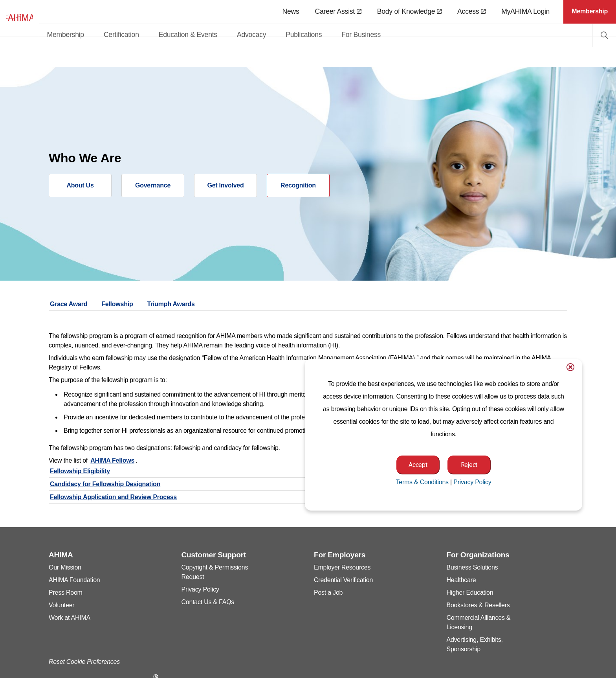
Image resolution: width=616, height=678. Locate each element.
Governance (153, 185)
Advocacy (314, 35)
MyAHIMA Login (525, 11)
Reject (469, 465)
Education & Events (251, 35)
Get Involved (225, 185)
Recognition (298, 185)
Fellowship (117, 304)
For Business (424, 35)
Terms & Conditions (422, 482)
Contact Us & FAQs (208, 602)
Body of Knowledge (409, 11)
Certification (184, 35)
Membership (128, 35)
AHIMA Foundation (74, 580)
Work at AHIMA (70, 618)
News (291, 11)
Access (471, 11)
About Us (80, 185)
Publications (367, 35)
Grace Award (69, 304)
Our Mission (65, 567)
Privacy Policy (200, 589)
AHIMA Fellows (112, 460)
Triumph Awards (171, 304)
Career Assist (338, 11)
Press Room (66, 593)
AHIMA (51, 33)
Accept (418, 465)
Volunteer (61, 605)
